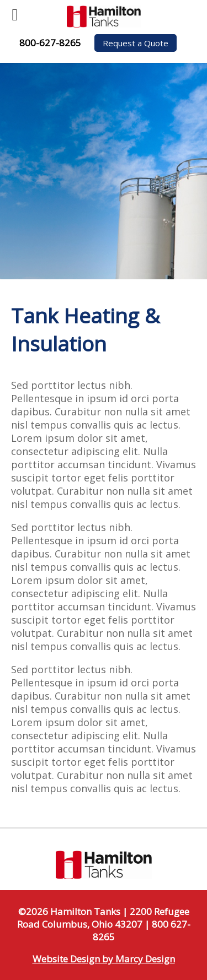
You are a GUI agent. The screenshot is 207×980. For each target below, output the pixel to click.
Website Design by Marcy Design (104, 959)
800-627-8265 (50, 43)
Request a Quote (136, 43)
